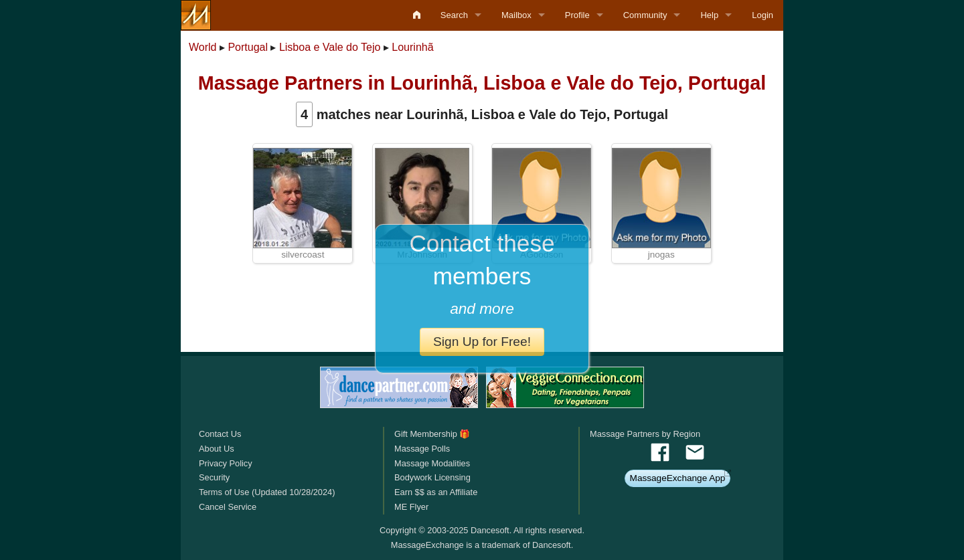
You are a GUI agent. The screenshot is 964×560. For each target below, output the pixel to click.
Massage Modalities (432, 463)
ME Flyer (411, 507)
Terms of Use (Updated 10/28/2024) (267, 492)
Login (762, 15)
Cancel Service (228, 507)
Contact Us (220, 434)
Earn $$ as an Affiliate (436, 492)
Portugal (248, 47)
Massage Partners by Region (645, 434)
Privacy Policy (226, 463)
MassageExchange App (678, 478)
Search (454, 15)
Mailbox (516, 15)
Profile (577, 15)
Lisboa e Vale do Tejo (330, 47)
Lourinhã (412, 47)
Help (709, 15)
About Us (217, 449)
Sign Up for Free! (482, 342)
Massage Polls (422, 449)
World (203, 47)
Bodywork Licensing (432, 477)
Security (214, 477)
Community (645, 15)
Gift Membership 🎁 (432, 434)
